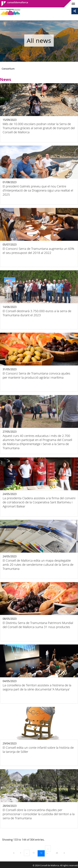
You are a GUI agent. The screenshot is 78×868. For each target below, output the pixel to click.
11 (35, 853)
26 (58, 853)
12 (42, 853)
